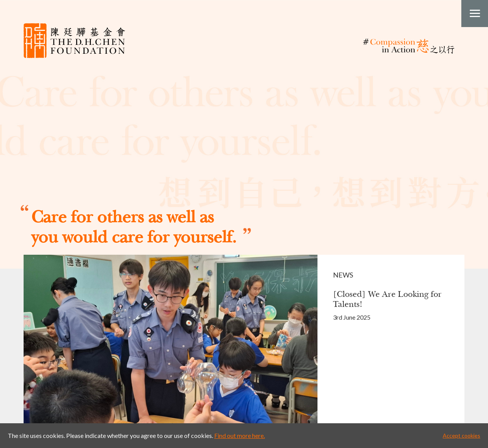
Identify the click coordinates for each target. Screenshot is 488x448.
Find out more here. (240, 435)
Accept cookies (462, 435)
